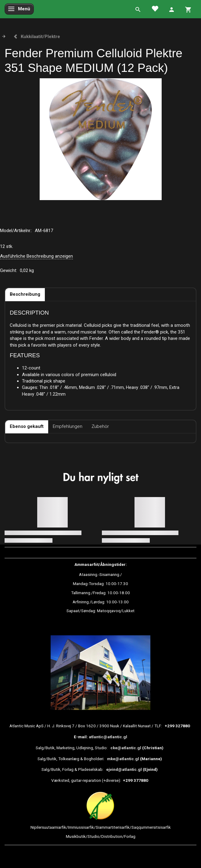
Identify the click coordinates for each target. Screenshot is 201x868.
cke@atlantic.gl (126, 748)
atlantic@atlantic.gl (108, 737)
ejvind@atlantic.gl (124, 769)
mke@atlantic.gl (123, 759)
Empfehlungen (68, 426)
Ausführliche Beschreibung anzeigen (36, 256)
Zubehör (100, 426)
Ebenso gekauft (27, 426)
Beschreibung (25, 294)
